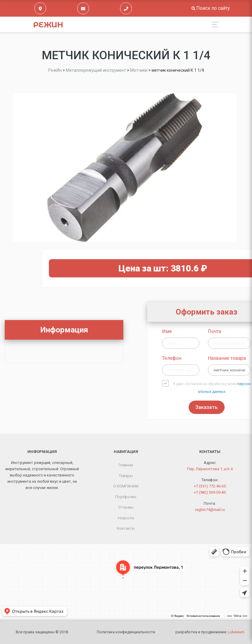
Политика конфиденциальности (126, 632)
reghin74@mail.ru (210, 510)
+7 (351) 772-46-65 (210, 486)
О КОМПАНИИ (126, 486)
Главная (126, 465)
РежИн (48, 25)
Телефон (201, 358)
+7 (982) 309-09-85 (210, 492)
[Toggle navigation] (213, 25)
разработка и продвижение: (210, 632)
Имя (196, 331)
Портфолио (126, 497)
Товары (126, 476)
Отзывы (126, 507)
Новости (126, 518)
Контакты (126, 528)
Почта (244, 331)
